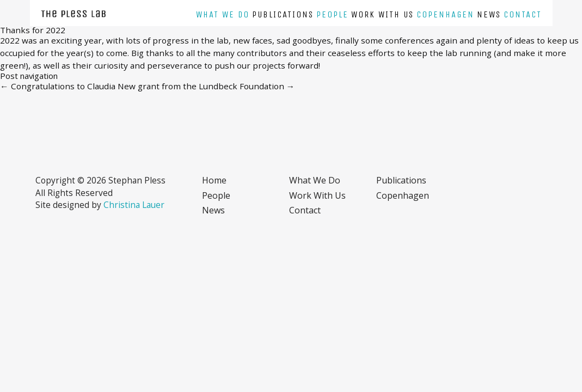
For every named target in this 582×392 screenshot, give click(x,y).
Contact (523, 14)
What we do (223, 14)
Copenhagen (445, 14)
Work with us (382, 14)
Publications (283, 14)
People (332, 14)
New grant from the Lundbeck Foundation (206, 86)
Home (214, 180)
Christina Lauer (134, 205)
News (489, 14)
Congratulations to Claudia (58, 86)
